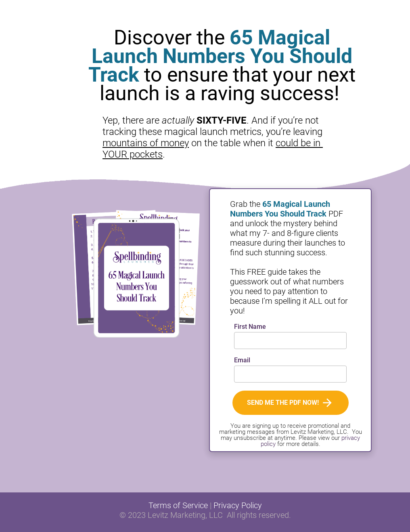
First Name (250, 327)
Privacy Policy (238, 505)
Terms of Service (178, 505)
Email (242, 361)
